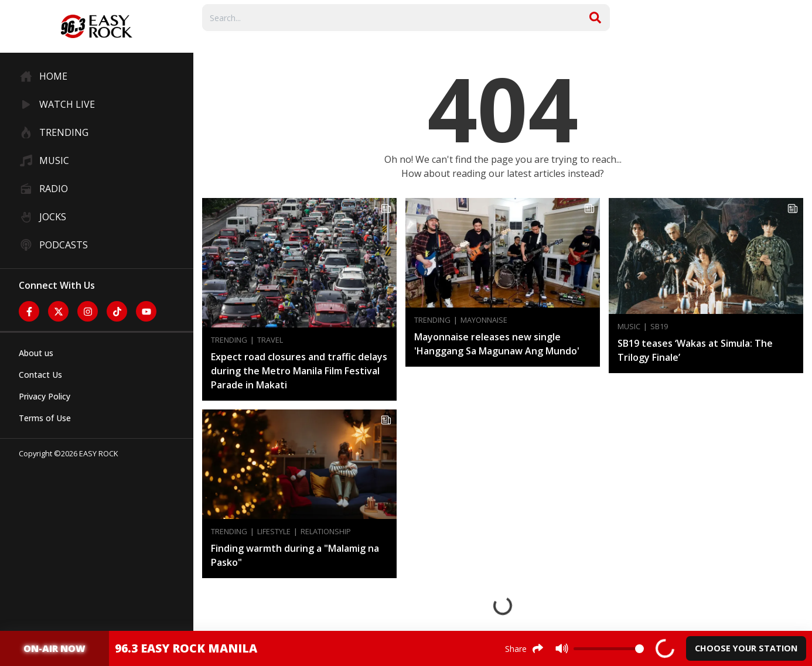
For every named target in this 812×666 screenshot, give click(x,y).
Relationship (326, 532)
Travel (270, 340)
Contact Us (40, 375)
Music (629, 327)
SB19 (659, 327)
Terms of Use (45, 418)
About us (36, 353)
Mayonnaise (484, 320)
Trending (229, 340)
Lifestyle (274, 532)
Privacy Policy (45, 396)
